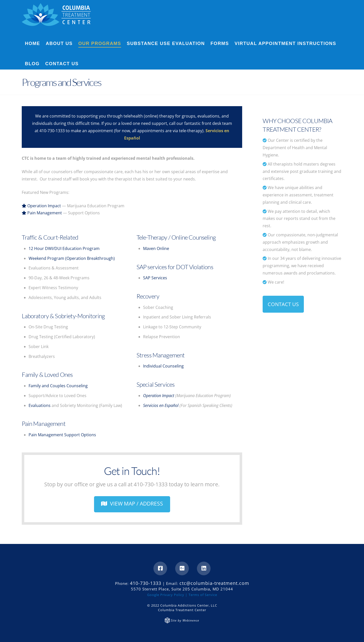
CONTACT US (283, 304)
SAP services (152, 267)
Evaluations (40, 405)
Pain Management (42, 213)
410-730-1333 (52, 131)
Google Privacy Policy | (167, 595)
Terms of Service (203, 595)
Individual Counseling (163, 366)
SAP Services (155, 278)
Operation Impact (41, 206)
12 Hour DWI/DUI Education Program (64, 248)
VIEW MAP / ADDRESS (132, 503)
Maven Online (156, 248)
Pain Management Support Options (62, 435)
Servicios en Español (161, 405)
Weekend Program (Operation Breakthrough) (72, 258)
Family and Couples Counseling (58, 386)
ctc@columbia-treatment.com (214, 583)
